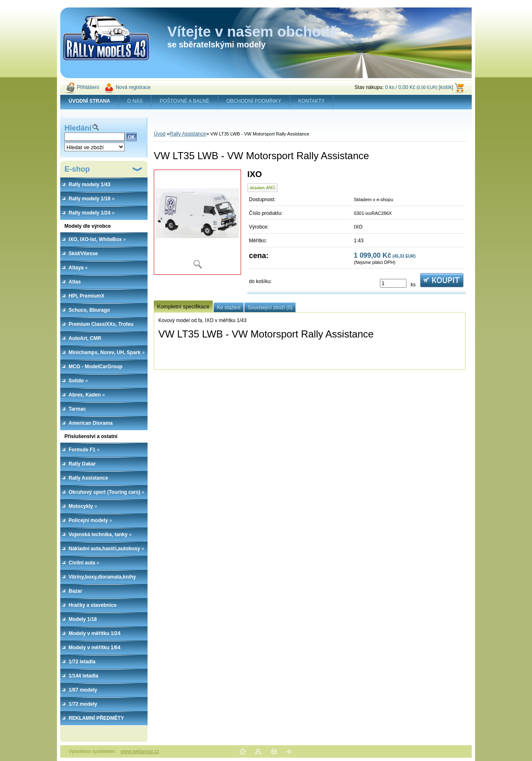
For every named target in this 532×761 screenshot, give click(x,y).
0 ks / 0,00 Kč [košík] (419, 87)
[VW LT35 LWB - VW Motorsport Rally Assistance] (197, 222)
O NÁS (135, 101)
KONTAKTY (312, 101)
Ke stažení (229, 308)
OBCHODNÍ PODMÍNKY (254, 101)
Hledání (78, 128)
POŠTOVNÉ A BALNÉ (184, 101)
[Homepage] (90, 101)
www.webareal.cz (140, 751)
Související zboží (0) (270, 308)
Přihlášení (88, 87)
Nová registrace (133, 87)
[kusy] (393, 283)
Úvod (160, 134)
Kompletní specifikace (183, 307)
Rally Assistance (188, 134)
